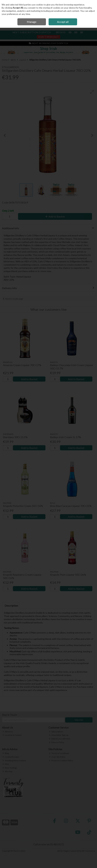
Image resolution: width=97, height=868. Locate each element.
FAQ (6, 764)
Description (11, 605)
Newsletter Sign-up (59, 735)
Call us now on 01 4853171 (49, 844)
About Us (8, 732)
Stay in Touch (9, 715)
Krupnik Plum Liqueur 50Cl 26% (68, 575)
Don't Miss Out (49, 37)
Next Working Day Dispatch (48, 43)
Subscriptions (56, 732)
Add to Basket (55, 216)
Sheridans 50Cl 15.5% (15, 437)
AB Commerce (88, 851)
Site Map (7, 771)
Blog (6, 753)
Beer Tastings (10, 768)
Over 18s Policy (57, 757)
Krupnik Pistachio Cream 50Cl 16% (23, 506)
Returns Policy (57, 742)
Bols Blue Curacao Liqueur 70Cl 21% (71, 506)
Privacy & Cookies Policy (61, 760)
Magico (67, 851)
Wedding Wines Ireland (14, 760)
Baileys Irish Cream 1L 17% (65, 437)
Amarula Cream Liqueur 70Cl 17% (22, 365)
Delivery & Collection (60, 739)
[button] (92, 92)
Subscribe (79, 720)
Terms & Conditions (59, 753)
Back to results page (14, 299)
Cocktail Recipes (11, 757)
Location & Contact (12, 735)
